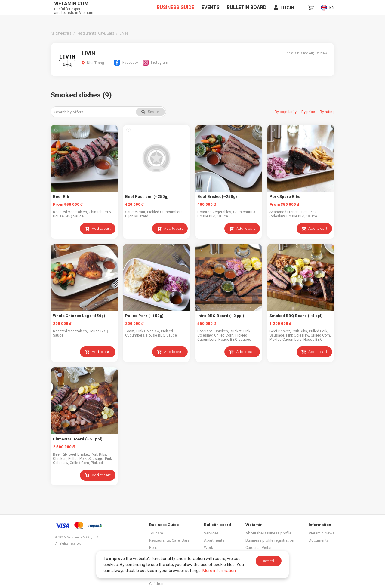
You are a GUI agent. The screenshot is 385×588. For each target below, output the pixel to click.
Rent (153, 548)
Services (211, 533)
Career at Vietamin (261, 548)
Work (209, 548)
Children (156, 584)
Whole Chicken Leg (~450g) (79, 316)
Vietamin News (322, 533)
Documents (319, 540)
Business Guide (176, 12)
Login (284, 12)
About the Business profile (268, 533)
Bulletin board (247, 12)
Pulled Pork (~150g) (144, 316)
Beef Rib (61, 197)
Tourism (156, 533)
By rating (327, 112)
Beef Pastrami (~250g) (146, 197)
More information (219, 571)
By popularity (286, 112)
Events (211, 12)
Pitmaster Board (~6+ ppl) (78, 439)
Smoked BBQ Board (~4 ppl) (296, 316)
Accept (269, 561)
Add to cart (98, 228)
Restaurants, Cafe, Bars (169, 540)
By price (308, 112)
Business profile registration (270, 540)
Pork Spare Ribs (285, 197)
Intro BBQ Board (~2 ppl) (220, 316)
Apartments (214, 540)
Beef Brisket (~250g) (217, 197)
